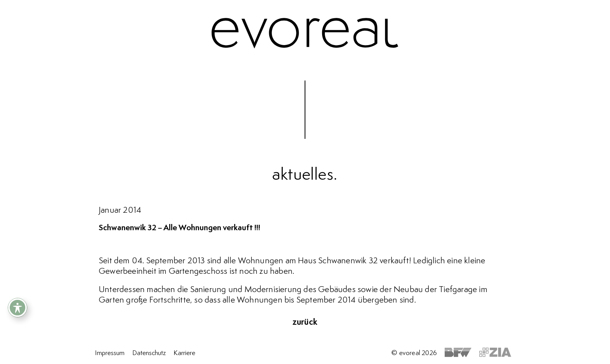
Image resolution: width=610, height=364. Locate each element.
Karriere (184, 353)
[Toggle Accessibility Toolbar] (18, 308)
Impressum (110, 353)
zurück (305, 322)
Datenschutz (149, 353)
